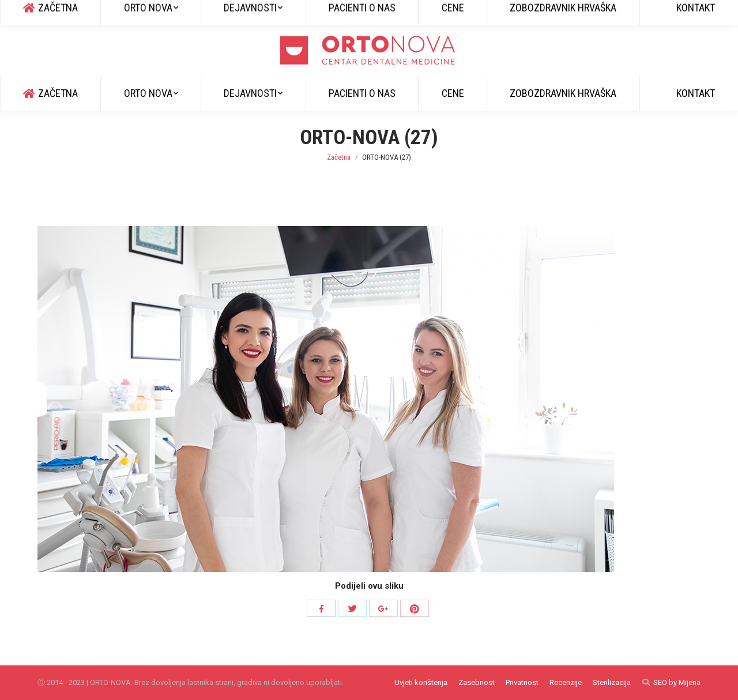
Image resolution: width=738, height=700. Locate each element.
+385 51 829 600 (69, 12)
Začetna (339, 157)
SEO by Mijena (677, 682)
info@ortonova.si (145, 12)
